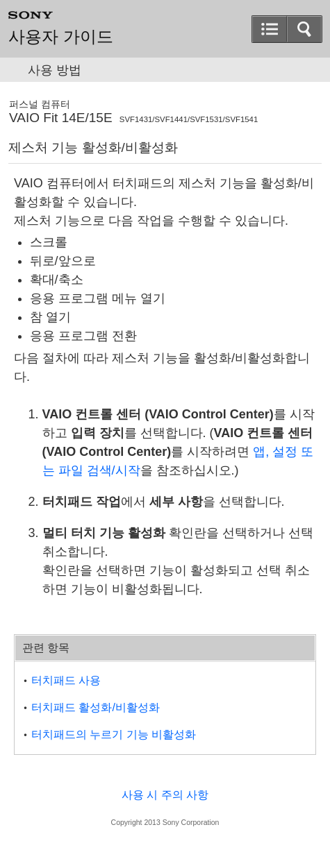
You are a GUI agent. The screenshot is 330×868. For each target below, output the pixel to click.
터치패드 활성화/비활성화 (96, 707)
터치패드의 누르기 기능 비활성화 (114, 734)
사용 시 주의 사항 (165, 795)
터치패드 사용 (66, 680)
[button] (270, 29)
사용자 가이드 (61, 37)
